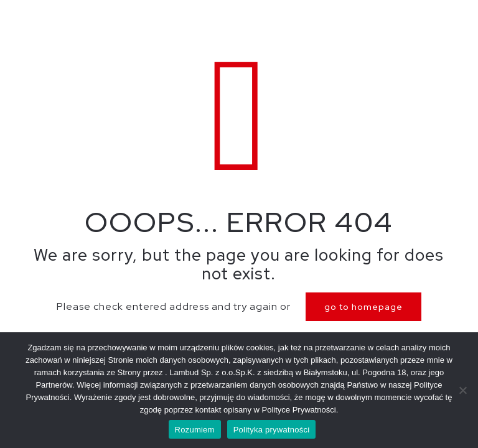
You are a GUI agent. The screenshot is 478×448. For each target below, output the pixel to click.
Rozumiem (195, 430)
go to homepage (363, 307)
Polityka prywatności (272, 430)
